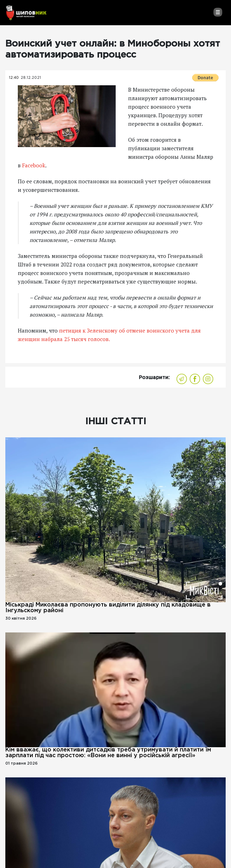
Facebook (34, 165)
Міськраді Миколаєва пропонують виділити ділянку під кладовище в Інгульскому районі (108, 608)
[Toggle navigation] (218, 12)
